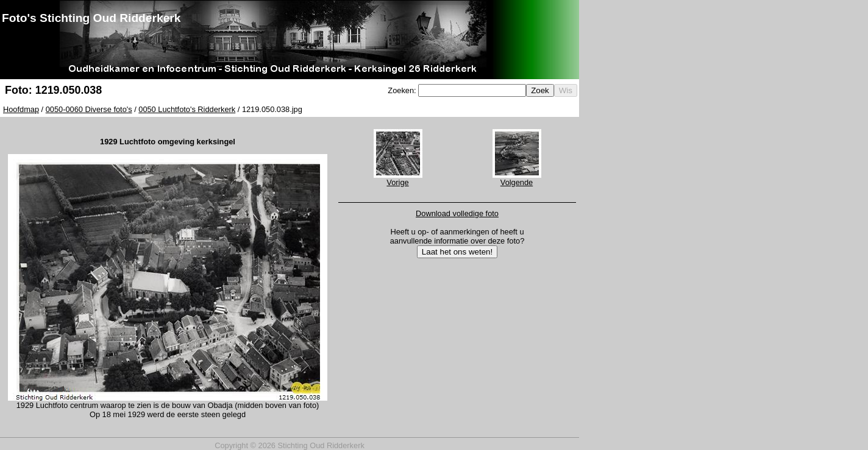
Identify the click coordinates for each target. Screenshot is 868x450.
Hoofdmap (21, 109)
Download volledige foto (457, 213)
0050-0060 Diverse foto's (89, 109)
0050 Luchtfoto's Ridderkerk (187, 109)
